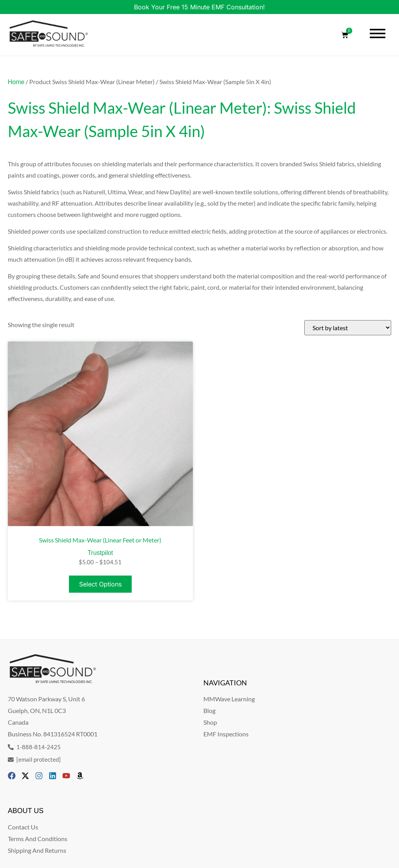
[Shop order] (348, 328)
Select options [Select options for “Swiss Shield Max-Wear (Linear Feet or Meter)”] (100, 584)
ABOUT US (26, 811)
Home (16, 82)
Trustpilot (100, 553)
